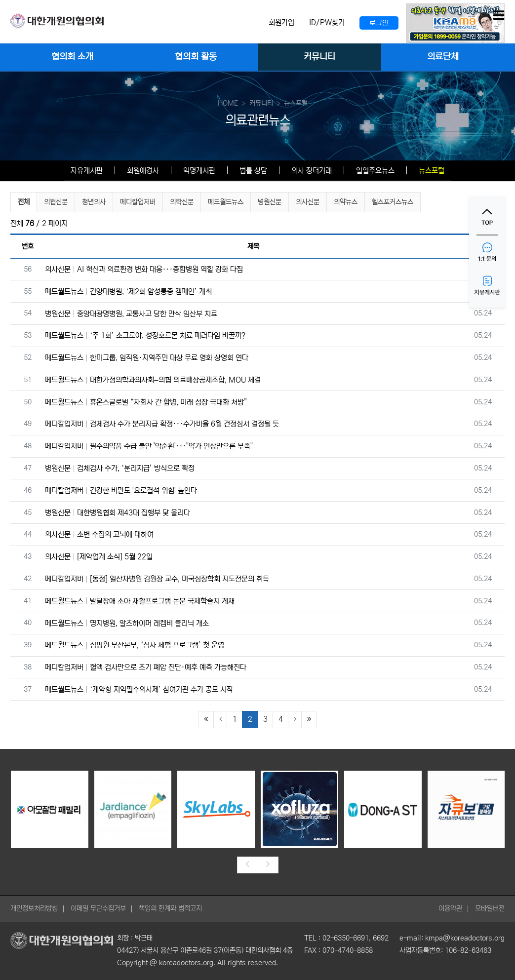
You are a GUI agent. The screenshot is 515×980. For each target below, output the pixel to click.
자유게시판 (87, 171)
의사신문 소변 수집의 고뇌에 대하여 (99, 534)
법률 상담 (253, 171)
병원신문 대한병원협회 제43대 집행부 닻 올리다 (118, 513)
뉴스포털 (432, 171)
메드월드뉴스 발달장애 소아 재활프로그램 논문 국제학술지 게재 (140, 601)
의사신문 (308, 202)
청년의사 (94, 202)
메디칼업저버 (138, 202)
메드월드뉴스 (226, 202)
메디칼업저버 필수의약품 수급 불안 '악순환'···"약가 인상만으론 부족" (149, 446)
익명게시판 (199, 171)
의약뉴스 (346, 202)
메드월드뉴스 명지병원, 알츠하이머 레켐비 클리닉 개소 (127, 623)
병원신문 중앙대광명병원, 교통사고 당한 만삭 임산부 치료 (131, 314)
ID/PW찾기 (327, 22)
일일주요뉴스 (375, 171)
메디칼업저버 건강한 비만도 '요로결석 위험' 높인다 (121, 490)
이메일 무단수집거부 (98, 908)
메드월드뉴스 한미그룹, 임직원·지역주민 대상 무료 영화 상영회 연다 (147, 358)
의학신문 (182, 202)
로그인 (379, 23)
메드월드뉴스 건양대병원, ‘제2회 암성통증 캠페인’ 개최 (128, 292)
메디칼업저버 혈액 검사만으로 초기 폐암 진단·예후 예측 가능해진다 (146, 667)
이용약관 (450, 908)
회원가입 (281, 22)
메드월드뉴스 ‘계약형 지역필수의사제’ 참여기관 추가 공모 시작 (139, 689)
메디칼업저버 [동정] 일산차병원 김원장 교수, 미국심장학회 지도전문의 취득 (157, 579)
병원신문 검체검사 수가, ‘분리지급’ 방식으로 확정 (120, 468)
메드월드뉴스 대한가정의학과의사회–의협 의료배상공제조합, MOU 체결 (153, 380)
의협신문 (56, 202)
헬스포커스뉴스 (393, 202)
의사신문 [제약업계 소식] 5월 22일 (99, 557)
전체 (24, 202)
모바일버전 (490, 908)
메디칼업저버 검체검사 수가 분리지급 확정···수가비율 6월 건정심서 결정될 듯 (162, 424)
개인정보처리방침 (34, 908)
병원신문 (270, 202)
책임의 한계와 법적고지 (170, 908)
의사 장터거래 (312, 171)
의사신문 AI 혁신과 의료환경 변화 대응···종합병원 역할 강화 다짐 (144, 269)
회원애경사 (143, 171)
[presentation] (247, 865)
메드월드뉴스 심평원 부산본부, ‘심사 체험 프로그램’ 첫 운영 (135, 645)
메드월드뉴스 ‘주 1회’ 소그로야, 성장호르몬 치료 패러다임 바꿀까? (145, 335)
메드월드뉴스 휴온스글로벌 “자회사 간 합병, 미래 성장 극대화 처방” (146, 402)
